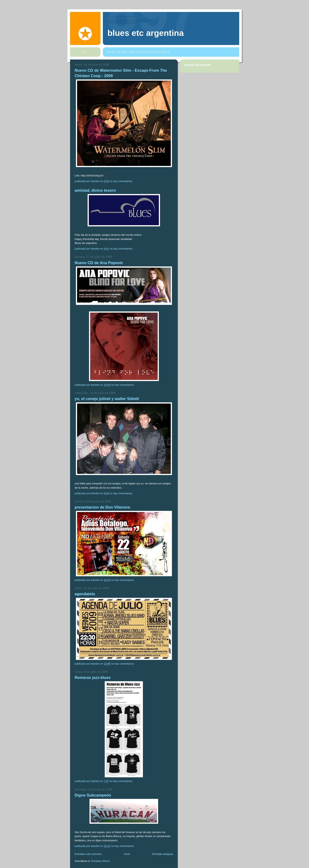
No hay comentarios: (122, 181)
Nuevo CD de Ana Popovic (99, 263)
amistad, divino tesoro (95, 190)
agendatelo (85, 594)
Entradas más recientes (88, 854)
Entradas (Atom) (101, 861)
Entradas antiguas (162, 854)
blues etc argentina (146, 33)
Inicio (127, 854)
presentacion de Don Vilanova (102, 507)
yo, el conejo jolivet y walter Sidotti (107, 399)
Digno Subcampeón (93, 795)
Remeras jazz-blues (93, 678)
